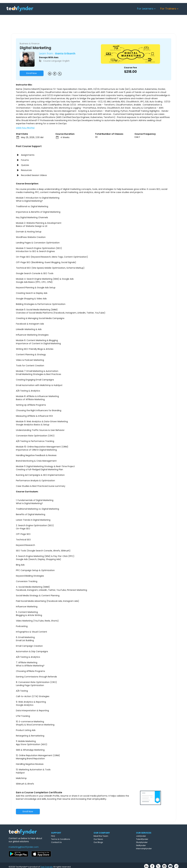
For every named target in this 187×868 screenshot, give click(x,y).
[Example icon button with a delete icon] (50, 74)
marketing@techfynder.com (24, 847)
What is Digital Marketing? (29, 503)
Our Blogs (111, 842)
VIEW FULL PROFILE (25, 128)
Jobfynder (154, 836)
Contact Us (68, 842)
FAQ (65, 836)
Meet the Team (114, 836)
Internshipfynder (157, 849)
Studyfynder (155, 842)
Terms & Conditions (72, 839)
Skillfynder (154, 845)
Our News (111, 839)
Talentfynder (155, 839)
